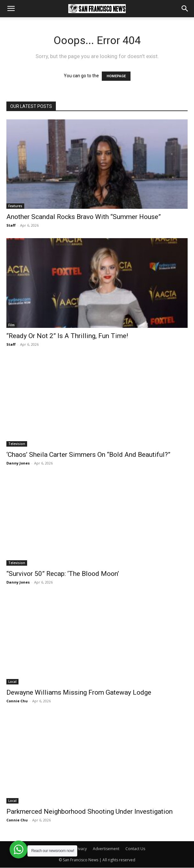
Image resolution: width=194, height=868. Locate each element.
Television (17, 444)
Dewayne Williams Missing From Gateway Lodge (79, 692)
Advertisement (106, 849)
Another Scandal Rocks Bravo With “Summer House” (84, 217)
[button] (11, 9)
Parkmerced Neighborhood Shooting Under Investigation (90, 811)
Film (11, 325)
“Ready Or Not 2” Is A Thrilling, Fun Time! (67, 336)
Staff (11, 225)
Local (12, 682)
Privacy (80, 849)
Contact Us (135, 849)
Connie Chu (17, 701)
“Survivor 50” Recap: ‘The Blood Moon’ (63, 574)
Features (15, 206)
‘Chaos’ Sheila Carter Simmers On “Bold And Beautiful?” (88, 455)
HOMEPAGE (116, 76)
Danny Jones (18, 463)
